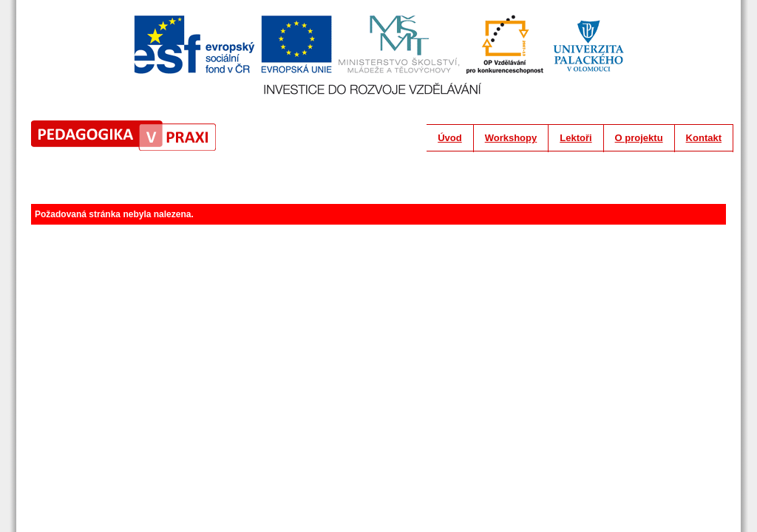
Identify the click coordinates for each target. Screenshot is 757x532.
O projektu (639, 138)
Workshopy (511, 138)
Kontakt (704, 138)
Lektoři (576, 138)
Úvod (450, 138)
